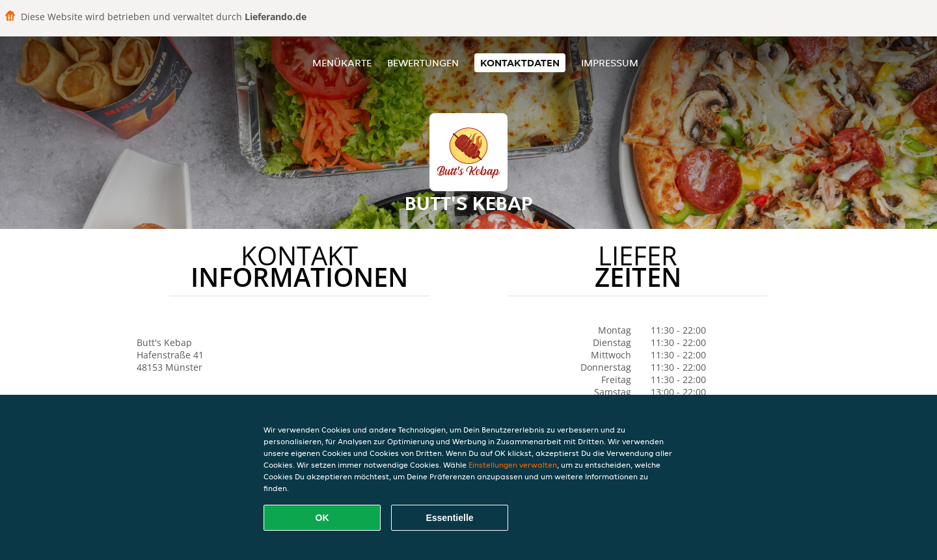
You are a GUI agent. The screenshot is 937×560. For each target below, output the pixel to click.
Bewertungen (423, 63)
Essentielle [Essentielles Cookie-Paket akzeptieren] (449, 518)
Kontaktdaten (520, 63)
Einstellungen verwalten (513, 465)
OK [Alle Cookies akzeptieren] (322, 518)
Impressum (610, 63)
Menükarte (342, 63)
